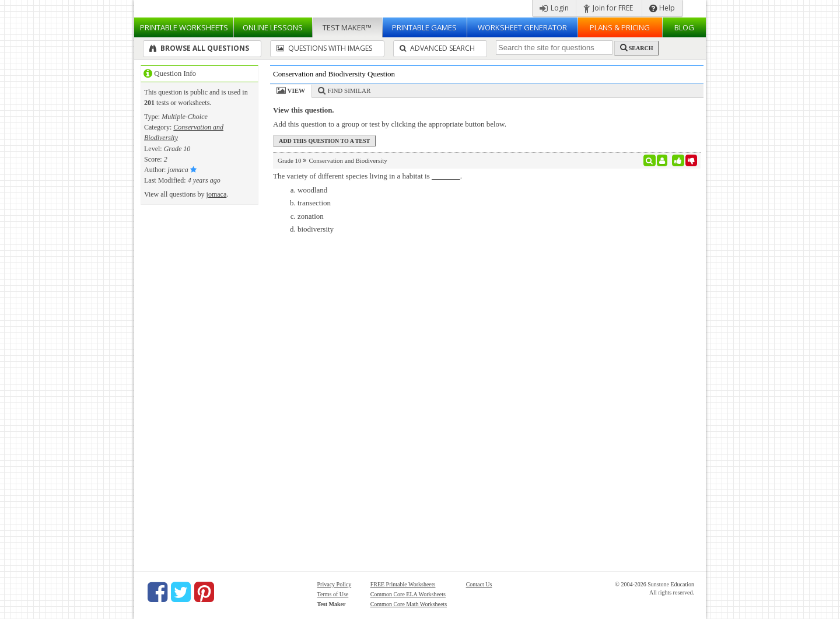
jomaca (217, 194)
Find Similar (349, 90)
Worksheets (184, 27)
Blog (684, 27)
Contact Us (479, 584)
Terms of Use (333, 594)
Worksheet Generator (522, 27)
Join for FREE (608, 8)
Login (554, 8)
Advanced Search (437, 48)
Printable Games (424, 27)
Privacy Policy (335, 584)
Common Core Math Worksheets (409, 604)
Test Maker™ (347, 27)
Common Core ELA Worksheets (408, 594)
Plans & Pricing (620, 27)
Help (662, 8)
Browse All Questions (199, 48)
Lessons (273, 27)
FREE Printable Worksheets (403, 584)
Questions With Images (324, 48)
